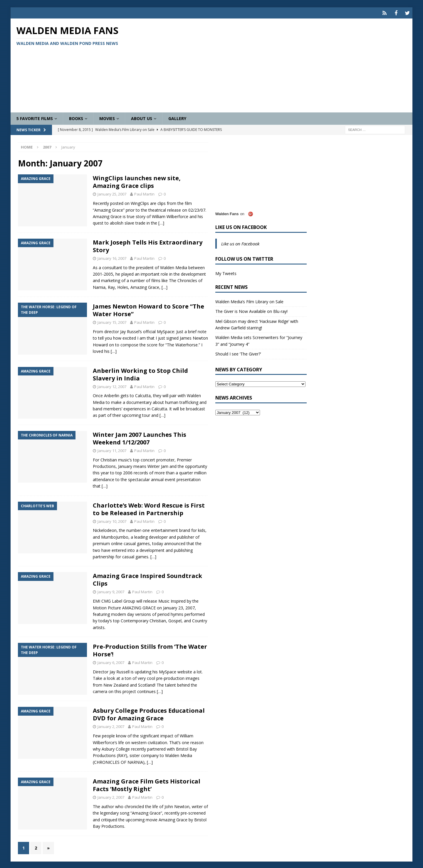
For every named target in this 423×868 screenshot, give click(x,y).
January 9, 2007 (111, 591)
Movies (107, 118)
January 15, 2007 (112, 321)
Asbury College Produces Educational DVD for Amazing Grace (149, 714)
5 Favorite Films (35, 118)
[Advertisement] (277, 65)
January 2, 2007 (111, 726)
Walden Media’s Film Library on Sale (249, 301)
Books (76, 118)
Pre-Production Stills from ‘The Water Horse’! (150, 649)
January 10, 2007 (112, 520)
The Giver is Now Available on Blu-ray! (251, 310)
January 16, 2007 (112, 257)
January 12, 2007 (112, 386)
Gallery (177, 118)
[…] (161, 222)
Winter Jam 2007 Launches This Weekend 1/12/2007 (140, 438)
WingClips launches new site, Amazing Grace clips (137, 181)
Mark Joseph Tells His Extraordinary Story (148, 245)
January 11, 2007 (112, 450)
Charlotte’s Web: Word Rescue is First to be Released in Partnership (149, 508)
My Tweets (226, 273)
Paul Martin (144, 193)
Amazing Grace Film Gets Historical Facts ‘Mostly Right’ (147, 784)
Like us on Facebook (241, 226)
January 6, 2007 (111, 662)
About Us (142, 118)
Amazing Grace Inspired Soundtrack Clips (147, 579)
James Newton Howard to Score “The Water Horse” (148, 309)
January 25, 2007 (112, 193)
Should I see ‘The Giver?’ (238, 353)
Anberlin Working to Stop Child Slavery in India (140, 374)
